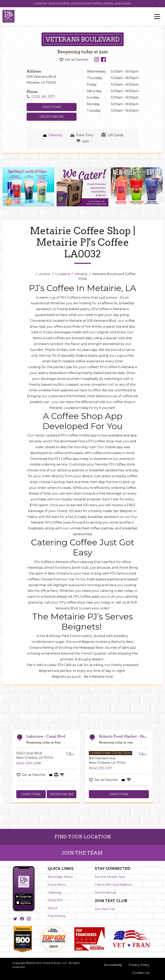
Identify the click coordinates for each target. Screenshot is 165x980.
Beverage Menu (60, 877)
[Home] (32, 274)
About (53, 908)
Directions (31, 794)
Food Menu (57, 885)
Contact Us (141, 973)
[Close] (156, 4)
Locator (44, 274)
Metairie (81, 274)
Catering (54, 892)
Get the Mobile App (110, 877)
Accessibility (113, 965)
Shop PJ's (55, 900)
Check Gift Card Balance (113, 885)
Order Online (52, 117)
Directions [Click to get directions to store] (52, 107)
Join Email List (105, 892)
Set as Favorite (77, 60)
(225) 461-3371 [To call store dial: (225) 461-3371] (43, 97)
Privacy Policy (139, 965)
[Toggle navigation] (157, 16)
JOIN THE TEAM (82, 853)
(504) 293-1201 (100, 768)
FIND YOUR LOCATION (83, 837)
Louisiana (63, 274)
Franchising (57, 916)
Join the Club (105, 909)
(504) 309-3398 (29, 763)
